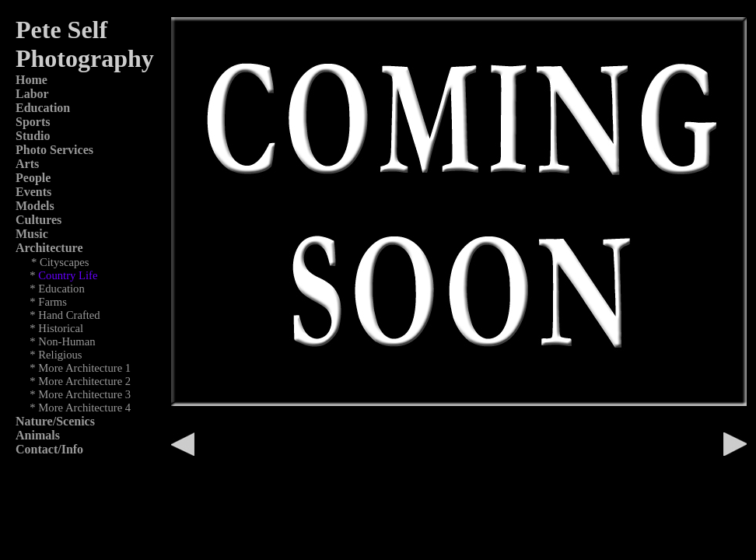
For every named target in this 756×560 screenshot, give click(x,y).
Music (32, 234)
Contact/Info (49, 449)
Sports (33, 122)
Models (35, 206)
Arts (27, 164)
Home (31, 80)
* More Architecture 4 (80, 408)
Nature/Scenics (55, 421)
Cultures (38, 220)
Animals (38, 435)
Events (33, 192)
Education (43, 108)
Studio (33, 136)
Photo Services (54, 150)
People (33, 178)
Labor (32, 94)
